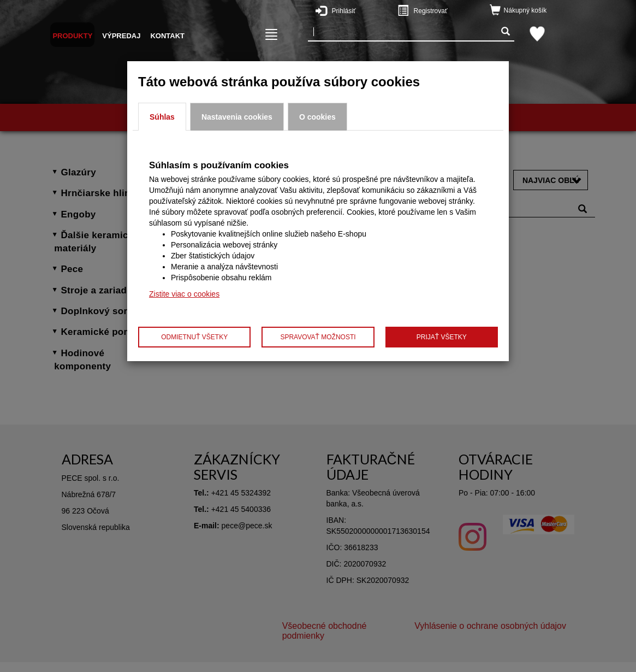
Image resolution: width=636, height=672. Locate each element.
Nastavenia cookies (237, 117)
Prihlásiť (362, 10)
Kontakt (167, 36)
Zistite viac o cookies (184, 294)
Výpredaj (121, 36)
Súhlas (162, 117)
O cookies (317, 117)
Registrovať (444, 10)
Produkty (72, 36)
